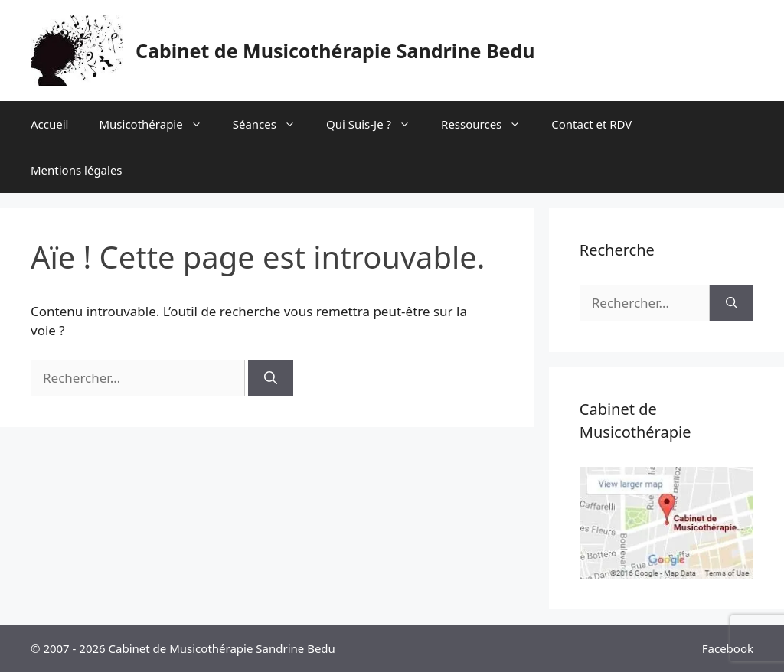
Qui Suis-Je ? (376, 124)
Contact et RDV (591, 124)
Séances (272, 124)
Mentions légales (77, 170)
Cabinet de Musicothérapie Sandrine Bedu (335, 51)
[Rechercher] (271, 378)
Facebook (728, 648)
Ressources (488, 124)
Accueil (49, 124)
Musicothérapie (158, 124)
